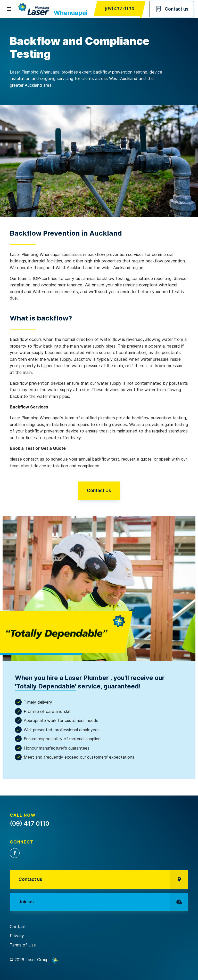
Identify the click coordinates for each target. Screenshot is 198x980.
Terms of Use (23, 945)
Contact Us (99, 491)
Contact (18, 927)
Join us (103, 902)
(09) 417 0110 (120, 9)
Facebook (15, 853)
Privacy (17, 936)
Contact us (172, 9)
